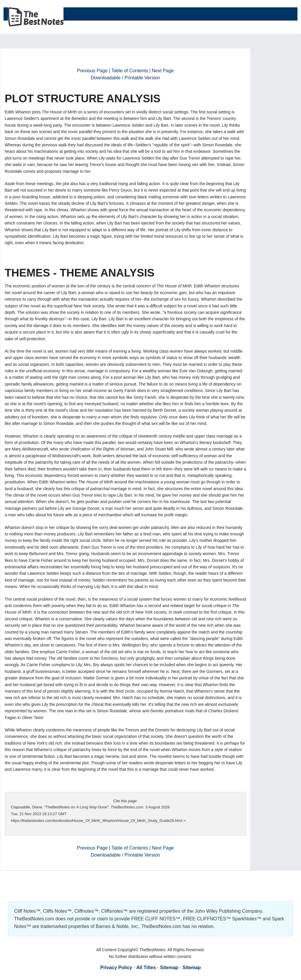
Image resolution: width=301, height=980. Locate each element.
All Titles (146, 968)
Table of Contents (130, 71)
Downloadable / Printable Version (126, 78)
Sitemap (169, 968)
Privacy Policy (116, 968)
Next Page (163, 71)
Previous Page (92, 71)
